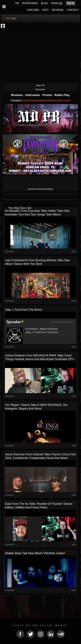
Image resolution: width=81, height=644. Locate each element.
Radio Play (62, 95)
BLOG (45, 3)
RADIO (55, 3)
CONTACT (73, 10)
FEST (45, 10)
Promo (48, 95)
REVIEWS (58, 10)
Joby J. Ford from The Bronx (23, 310)
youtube (10, 18)
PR (17, 3)
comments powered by (40, 189)
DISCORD (33, 10)
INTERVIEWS (30, 3)
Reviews (17, 95)
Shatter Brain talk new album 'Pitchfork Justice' (35, 553)
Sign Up (71, 3)
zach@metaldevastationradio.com (46, 100)
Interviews (33, 95)
